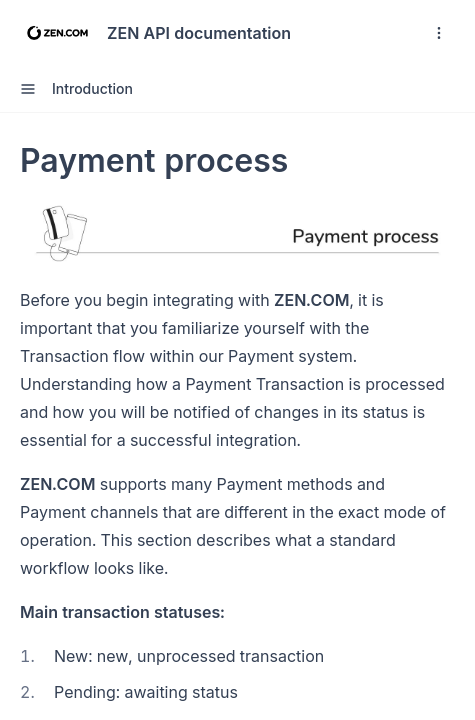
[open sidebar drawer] (28, 89)
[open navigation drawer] (439, 33)
